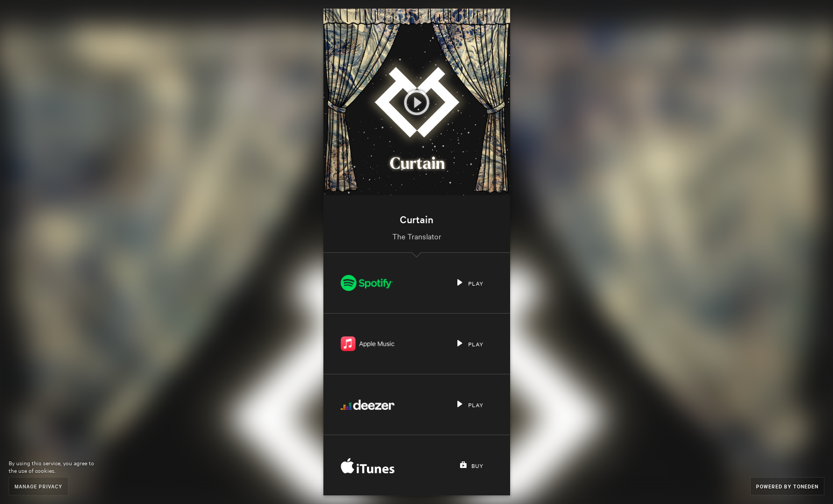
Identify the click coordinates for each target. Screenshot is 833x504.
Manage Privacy (38, 486)
